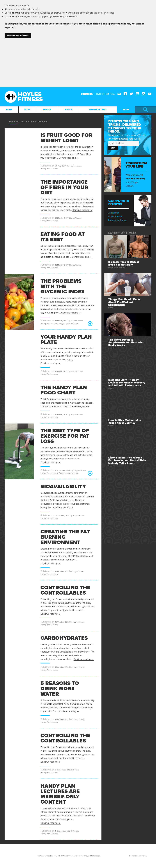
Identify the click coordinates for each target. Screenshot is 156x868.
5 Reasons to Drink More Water (60, 689)
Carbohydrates (64, 638)
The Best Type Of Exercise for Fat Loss (65, 436)
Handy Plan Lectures (49, 169)
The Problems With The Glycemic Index (63, 286)
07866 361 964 (67, 856)
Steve (77, 770)
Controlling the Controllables (65, 590)
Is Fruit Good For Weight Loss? (66, 138)
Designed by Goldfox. (138, 856)
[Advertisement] (78, 61)
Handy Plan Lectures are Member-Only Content (60, 794)
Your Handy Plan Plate (66, 340)
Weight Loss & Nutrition (68, 324)
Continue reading (69, 158)
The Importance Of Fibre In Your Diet (64, 187)
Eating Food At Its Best (63, 237)
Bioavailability (63, 487)
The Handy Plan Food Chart (64, 390)
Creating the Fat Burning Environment (65, 537)
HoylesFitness (76, 166)
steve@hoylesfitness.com (89, 856)
